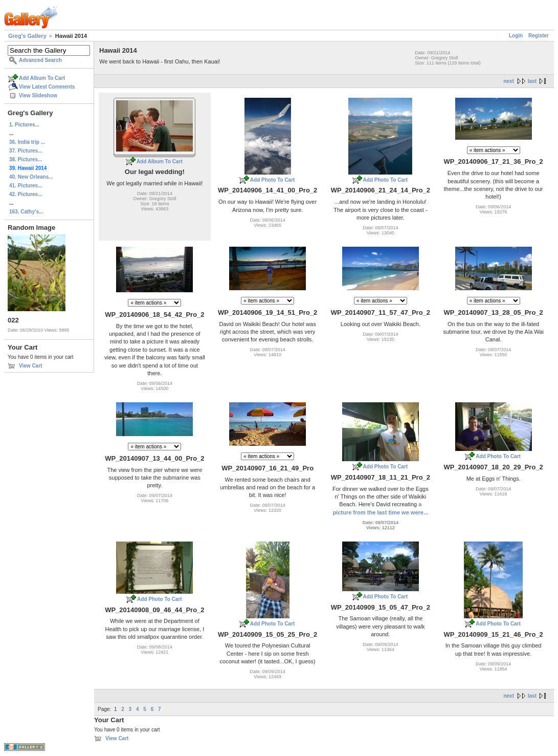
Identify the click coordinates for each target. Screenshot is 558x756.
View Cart (30, 366)
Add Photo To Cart (273, 180)
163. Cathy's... (26, 212)
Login (516, 36)
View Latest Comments (47, 87)
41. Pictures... (26, 186)
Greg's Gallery (27, 36)
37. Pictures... (26, 151)
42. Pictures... (26, 194)
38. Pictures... (26, 159)
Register (539, 36)
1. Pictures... (24, 125)
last (532, 81)
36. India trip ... (27, 142)
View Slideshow (38, 95)
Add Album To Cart (42, 78)
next (509, 81)
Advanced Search (40, 60)
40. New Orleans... (31, 177)
